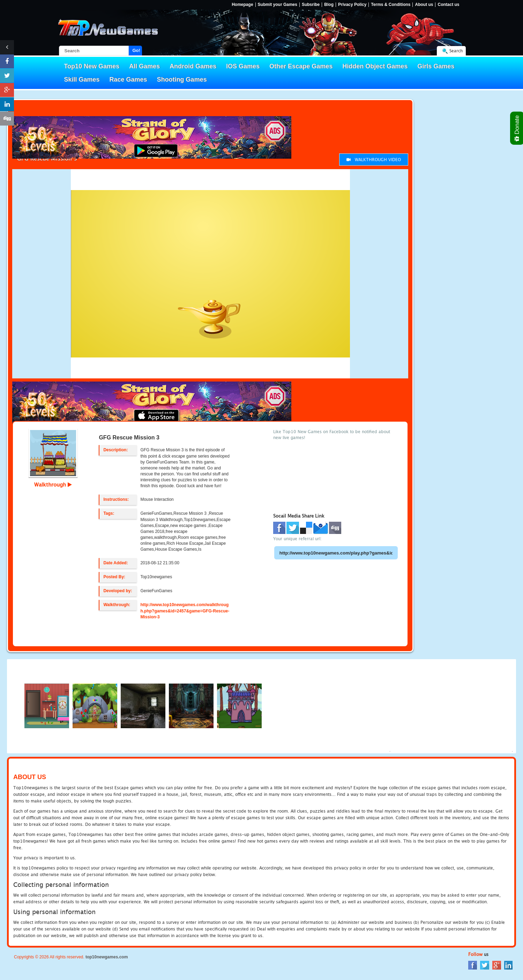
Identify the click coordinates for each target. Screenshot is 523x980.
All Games (144, 66)
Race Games (128, 80)
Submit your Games (278, 5)
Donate (517, 128)
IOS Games (243, 66)
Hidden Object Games (375, 66)
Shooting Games (182, 80)
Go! (136, 50)
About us (424, 5)
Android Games (193, 66)
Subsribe (311, 5)
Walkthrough (53, 484)
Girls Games (436, 66)
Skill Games (82, 80)
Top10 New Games (92, 66)
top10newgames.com (107, 957)
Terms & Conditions (391, 5)
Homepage (242, 5)
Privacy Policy (352, 5)
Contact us (448, 5)
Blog (329, 5)
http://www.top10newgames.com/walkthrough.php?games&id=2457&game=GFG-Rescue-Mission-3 (185, 611)
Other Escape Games (301, 66)
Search (456, 51)
